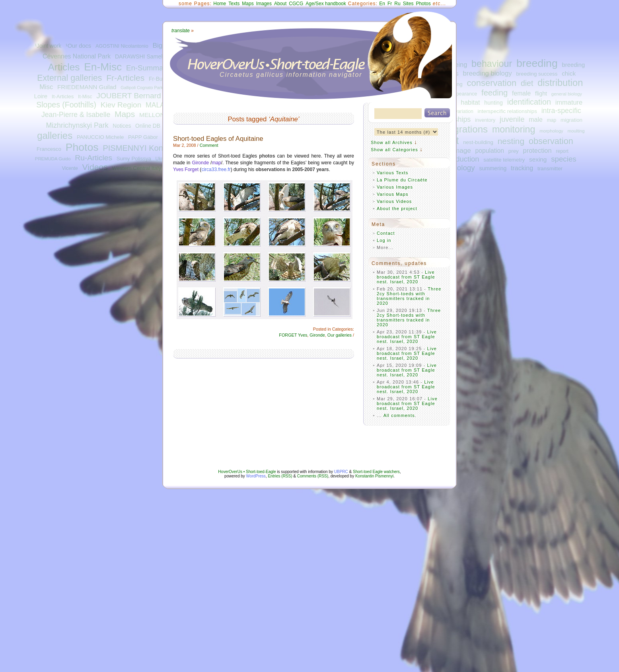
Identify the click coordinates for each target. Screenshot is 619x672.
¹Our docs (78, 46)
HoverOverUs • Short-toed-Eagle (247, 472)
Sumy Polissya (134, 159)
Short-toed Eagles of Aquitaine (218, 139)
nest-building (478, 142)
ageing (457, 64)
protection (537, 150)
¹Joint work (48, 46)
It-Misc (85, 97)
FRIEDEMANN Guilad (87, 87)
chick (569, 73)
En (382, 4)
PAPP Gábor (143, 137)
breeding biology (488, 73)
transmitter (550, 168)
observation (551, 141)
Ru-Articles (93, 158)
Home (220, 4)
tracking (522, 168)
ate (181, 31)
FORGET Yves (293, 335)
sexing (538, 159)
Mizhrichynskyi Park (77, 125)
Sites (408, 4)
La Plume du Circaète (402, 180)
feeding (494, 93)
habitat (470, 102)
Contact (386, 233)
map (552, 120)
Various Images (395, 187)
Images (264, 4)
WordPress (256, 476)
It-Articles (63, 96)
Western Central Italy (136, 168)
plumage (458, 150)
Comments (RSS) (313, 476)
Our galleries (340, 335)
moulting (576, 131)
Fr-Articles (125, 78)
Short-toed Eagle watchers (376, 472)
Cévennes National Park (77, 56)
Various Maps (393, 194)
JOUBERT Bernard (128, 96)
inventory (485, 120)
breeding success (537, 74)
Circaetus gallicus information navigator (291, 75)
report (562, 151)
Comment (209, 145)
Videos (95, 167)
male (536, 119)
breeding (537, 63)
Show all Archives (392, 142)
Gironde (200, 163)
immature (569, 102)
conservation (492, 83)
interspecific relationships (507, 111)
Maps (125, 114)
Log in (384, 240)
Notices (122, 126)
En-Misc (103, 67)
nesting (511, 141)
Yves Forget (186, 169)
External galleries (69, 78)
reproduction (459, 159)
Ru (397, 4)
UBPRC (341, 472)
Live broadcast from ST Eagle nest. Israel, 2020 (406, 277)
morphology (551, 131)
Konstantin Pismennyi (374, 476)
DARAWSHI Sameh (140, 56)
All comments (399, 415)
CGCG (296, 4)
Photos (82, 147)
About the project (397, 208)
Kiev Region (121, 105)
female (521, 93)
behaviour (492, 64)
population (490, 151)
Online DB (148, 126)
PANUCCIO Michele (100, 137)
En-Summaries (151, 68)
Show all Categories (394, 150)
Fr (390, 4)
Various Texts (392, 173)
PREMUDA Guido (53, 159)
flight (541, 93)
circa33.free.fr (216, 169)
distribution (560, 83)
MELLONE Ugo (161, 115)
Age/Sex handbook (326, 4)
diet (527, 83)
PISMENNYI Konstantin (145, 148)
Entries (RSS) (280, 476)
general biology (567, 94)
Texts (234, 4)
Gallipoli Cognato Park (142, 88)
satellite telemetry (504, 160)
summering (493, 168)
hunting (493, 103)
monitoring (514, 129)
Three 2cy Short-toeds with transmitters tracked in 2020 (409, 296)
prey (514, 151)
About (280, 4)
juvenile (512, 119)
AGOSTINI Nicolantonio (122, 46)
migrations (466, 129)
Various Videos (394, 201)
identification (529, 102)
